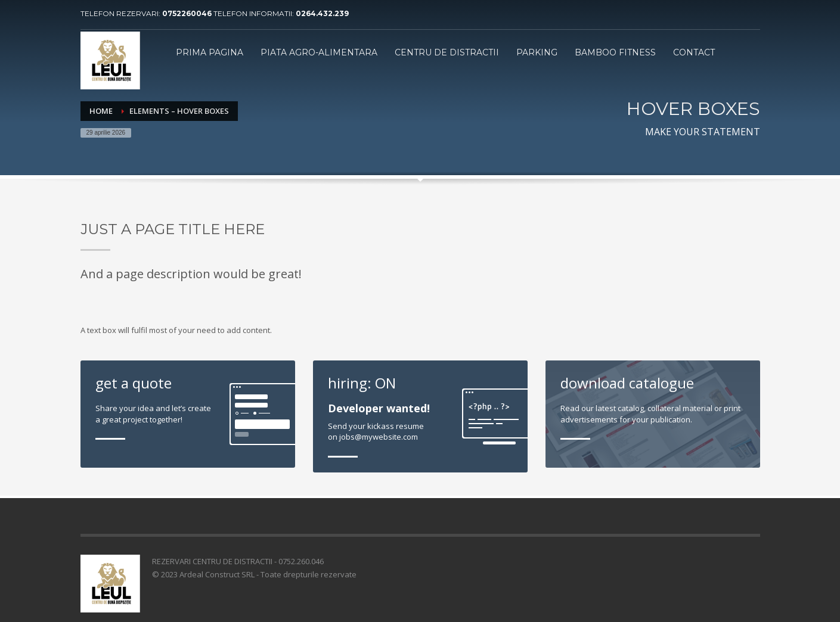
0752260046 (188, 13)
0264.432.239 (322, 13)
